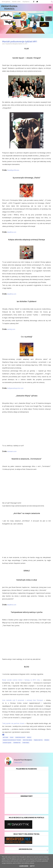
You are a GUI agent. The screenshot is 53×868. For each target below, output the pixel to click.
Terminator (17, 743)
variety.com (11, 329)
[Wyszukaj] (52, 2)
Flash (12, 737)
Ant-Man (5, 737)
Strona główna (6, 2)
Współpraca (26, 2)
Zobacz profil (18, 763)
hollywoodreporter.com (15, 388)
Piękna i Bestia (38, 740)
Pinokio (47, 740)
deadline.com (12, 232)
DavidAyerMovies (13, 170)
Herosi (29, 737)
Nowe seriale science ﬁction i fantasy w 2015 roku (21, 680)
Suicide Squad (7, 743)
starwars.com (12, 451)
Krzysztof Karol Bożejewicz (23, 760)
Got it (32, 866)
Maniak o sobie (16, 2)
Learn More (24, 866)
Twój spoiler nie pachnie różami (13, 723)
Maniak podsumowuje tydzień (12, 740)
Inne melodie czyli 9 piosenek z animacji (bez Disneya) (22, 700)
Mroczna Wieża (27, 740)
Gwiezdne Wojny (20, 737)
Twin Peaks (26, 743)
